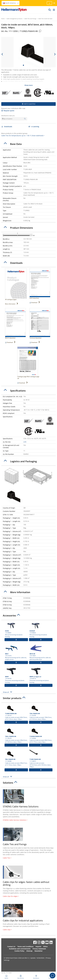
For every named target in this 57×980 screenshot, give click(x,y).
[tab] (28, 144)
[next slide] (55, 54)
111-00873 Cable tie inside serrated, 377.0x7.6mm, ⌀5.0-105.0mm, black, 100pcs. (41, 759)
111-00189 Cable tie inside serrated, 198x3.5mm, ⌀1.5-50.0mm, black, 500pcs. (41, 712)
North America (11, 3)
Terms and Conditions (25, 946)
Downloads (7, 127)
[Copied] (40, 31)
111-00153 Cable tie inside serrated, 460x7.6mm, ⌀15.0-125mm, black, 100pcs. (16, 712)
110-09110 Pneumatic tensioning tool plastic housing (41, 675)
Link (25, 442)
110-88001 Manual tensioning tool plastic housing (16, 629)
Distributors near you (8, 116)
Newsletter (39, 951)
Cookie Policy (19, 951)
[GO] (50, 10)
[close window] (54, 3)
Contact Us (11, 946)
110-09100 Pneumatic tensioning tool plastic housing (16, 675)
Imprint (38, 946)
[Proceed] (49, 3)
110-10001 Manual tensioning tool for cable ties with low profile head (41, 652)
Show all (8, 692)
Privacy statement (39, 949)
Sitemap (29, 951)
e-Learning (34, 127)
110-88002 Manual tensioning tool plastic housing (41, 629)
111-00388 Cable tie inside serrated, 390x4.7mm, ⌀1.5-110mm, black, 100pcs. (16, 758)
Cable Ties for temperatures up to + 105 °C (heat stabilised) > (23, 136)
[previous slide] (2, 54)
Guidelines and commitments (20, 949)
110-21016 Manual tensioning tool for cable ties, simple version (16, 652)
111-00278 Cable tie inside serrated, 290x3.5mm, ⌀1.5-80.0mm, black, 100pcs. (16, 735)
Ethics (45, 946)
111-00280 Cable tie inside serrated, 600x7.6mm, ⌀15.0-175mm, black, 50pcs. (41, 735)
